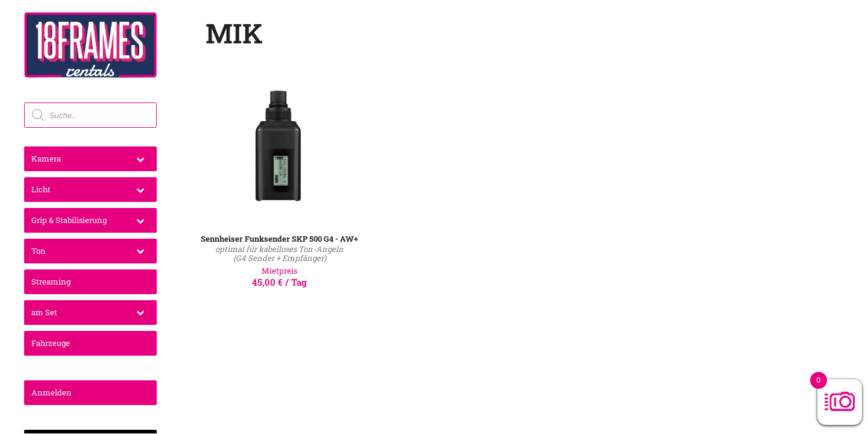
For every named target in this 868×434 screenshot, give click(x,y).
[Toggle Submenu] (140, 159)
